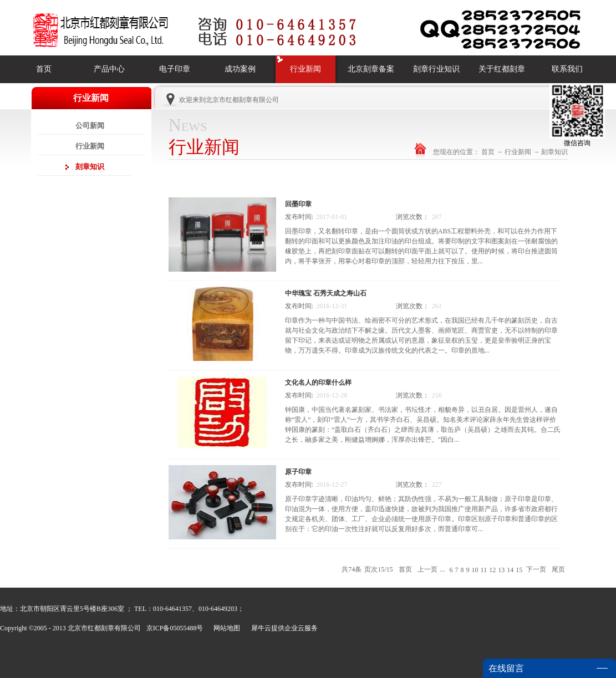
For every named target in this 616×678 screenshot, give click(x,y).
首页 (44, 69)
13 (501, 570)
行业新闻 (518, 152)
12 (492, 570)
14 (510, 570)
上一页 (427, 569)
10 (475, 570)
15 (519, 570)
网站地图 (225, 628)
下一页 (536, 569)
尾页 (558, 569)
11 (484, 570)
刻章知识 (554, 152)
